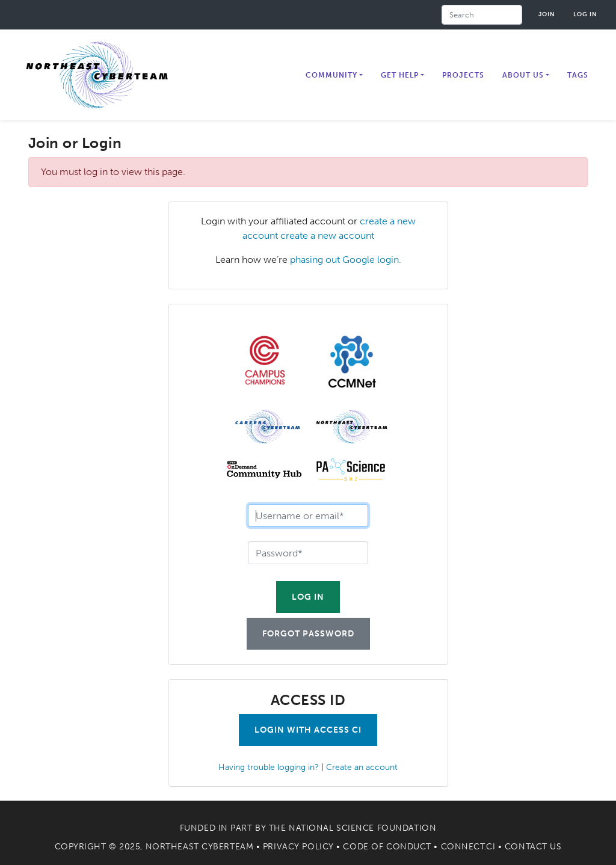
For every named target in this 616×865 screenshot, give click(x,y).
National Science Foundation (362, 828)
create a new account (327, 235)
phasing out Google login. (346, 260)
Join (547, 14)
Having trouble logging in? (269, 767)
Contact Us (533, 847)
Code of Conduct (387, 847)
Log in (585, 14)
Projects (463, 75)
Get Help (400, 75)
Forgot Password (308, 634)
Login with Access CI (308, 730)
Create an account (362, 767)
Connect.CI (468, 847)
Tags (578, 75)
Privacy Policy (298, 847)
